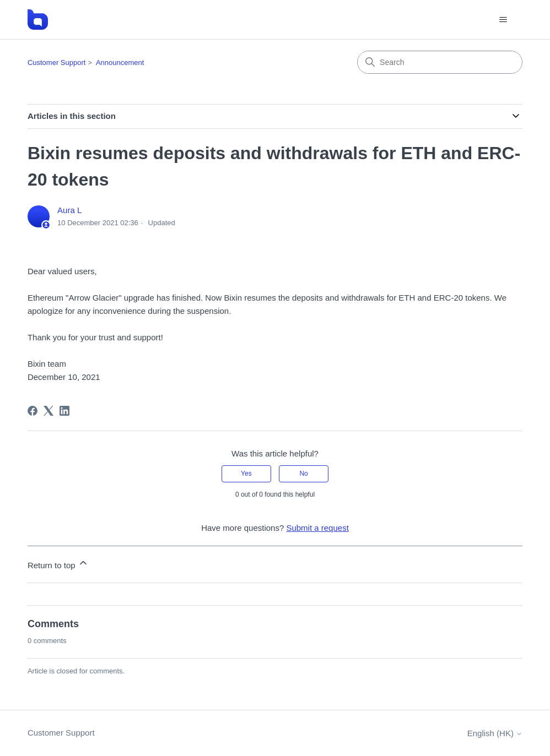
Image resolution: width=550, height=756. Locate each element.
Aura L (69, 210)
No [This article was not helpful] (303, 474)
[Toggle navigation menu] (503, 20)
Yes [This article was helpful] (246, 474)
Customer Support (57, 62)
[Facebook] (33, 411)
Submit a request (317, 528)
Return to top (58, 564)
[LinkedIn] (64, 411)
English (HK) (495, 733)
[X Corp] (48, 411)
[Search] (440, 62)
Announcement (120, 62)
